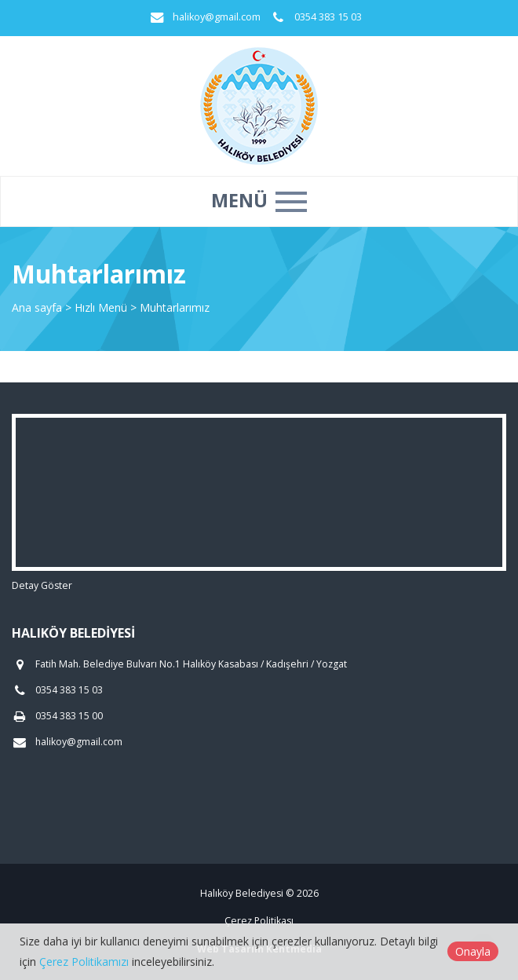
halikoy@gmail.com (217, 17)
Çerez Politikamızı (84, 962)
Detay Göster (42, 585)
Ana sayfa (37, 307)
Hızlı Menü (102, 307)
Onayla (473, 951)
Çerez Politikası (259, 921)
